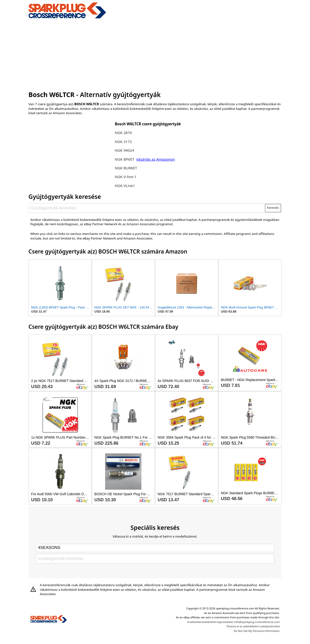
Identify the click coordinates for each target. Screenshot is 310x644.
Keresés (273, 208)
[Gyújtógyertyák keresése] (147, 208)
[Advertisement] (155, 54)
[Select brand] (155, 548)
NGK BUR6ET (126, 168)
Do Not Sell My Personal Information (257, 631)
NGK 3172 (123, 142)
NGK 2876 (123, 133)
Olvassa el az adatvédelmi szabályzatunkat (253, 626)
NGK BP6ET (125, 159)
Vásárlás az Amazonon (155, 159)
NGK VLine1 (125, 186)
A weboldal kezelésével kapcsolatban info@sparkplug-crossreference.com (233, 622)
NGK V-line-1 (126, 177)
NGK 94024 (124, 150)
